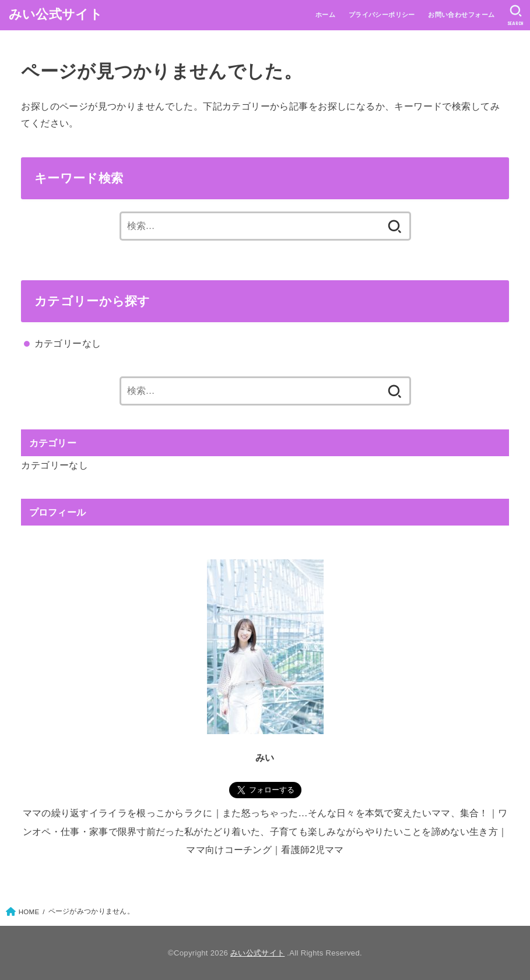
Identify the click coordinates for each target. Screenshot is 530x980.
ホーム (325, 15)
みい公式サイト (56, 14)
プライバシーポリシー (382, 15)
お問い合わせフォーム (461, 15)
